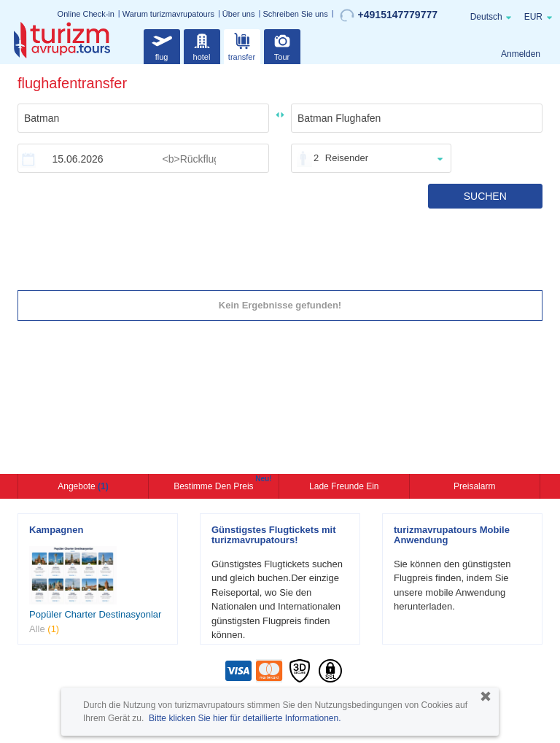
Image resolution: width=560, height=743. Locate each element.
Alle (44, 629)
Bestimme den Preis (215, 485)
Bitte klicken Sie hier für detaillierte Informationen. (245, 718)
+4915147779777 (389, 15)
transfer (242, 45)
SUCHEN (485, 196)
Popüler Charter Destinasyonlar (95, 614)
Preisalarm (474, 486)
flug (162, 45)
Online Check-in (86, 14)
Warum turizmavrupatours (168, 14)
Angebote (83, 486)
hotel (202, 45)
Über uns (239, 14)
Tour (282, 45)
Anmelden (521, 54)
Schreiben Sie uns (295, 14)
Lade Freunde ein (344, 486)
